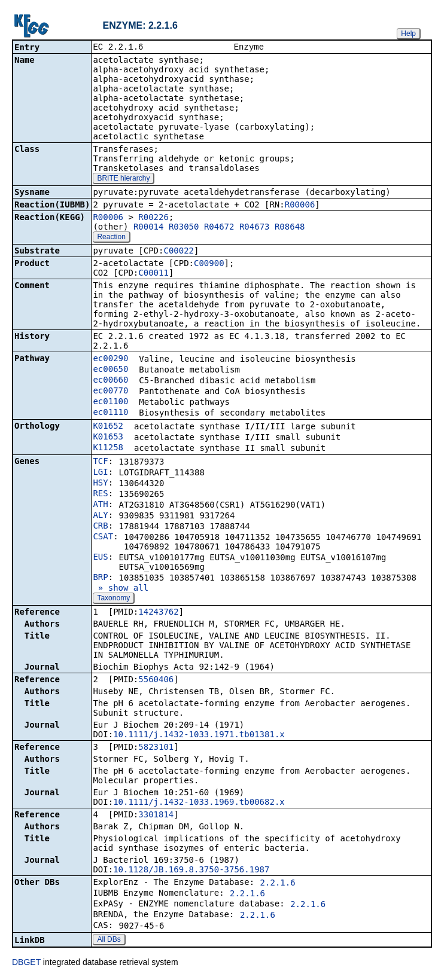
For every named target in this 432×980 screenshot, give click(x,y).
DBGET (26, 963)
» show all (121, 589)
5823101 (156, 748)
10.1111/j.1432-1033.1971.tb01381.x (199, 735)
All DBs (109, 941)
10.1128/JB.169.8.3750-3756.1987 (191, 871)
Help (408, 33)
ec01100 (110, 402)
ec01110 (110, 413)
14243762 (158, 613)
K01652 (108, 427)
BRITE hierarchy (123, 179)
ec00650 (110, 370)
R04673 (255, 228)
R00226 (153, 218)
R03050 (184, 228)
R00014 (149, 228)
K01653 (108, 438)
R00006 (300, 206)
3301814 (156, 816)
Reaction (111, 238)
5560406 (156, 680)
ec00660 (110, 381)
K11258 (108, 448)
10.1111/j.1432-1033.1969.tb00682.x (199, 803)
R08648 (290, 228)
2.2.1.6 (278, 884)
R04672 (219, 228)
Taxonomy (113, 599)
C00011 (153, 274)
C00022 (179, 252)
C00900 (209, 264)
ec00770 (110, 392)
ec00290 (110, 359)
